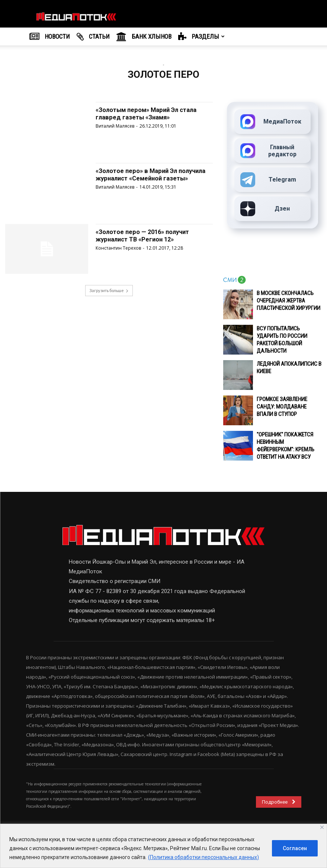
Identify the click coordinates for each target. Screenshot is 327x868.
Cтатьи (93, 37)
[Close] (322, 827)
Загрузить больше (109, 290)
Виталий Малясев (115, 126)
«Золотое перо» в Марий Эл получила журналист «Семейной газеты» (148, 178)
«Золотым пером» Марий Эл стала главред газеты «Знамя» (152, 113)
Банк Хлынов (144, 37)
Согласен (295, 848)
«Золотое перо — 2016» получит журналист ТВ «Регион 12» (147, 235)
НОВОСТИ (50, 37)
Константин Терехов (118, 248)
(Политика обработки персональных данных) (203, 857)
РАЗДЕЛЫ (201, 37)
